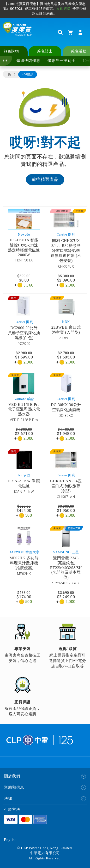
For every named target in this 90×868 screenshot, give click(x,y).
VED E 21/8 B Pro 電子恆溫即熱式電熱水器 (24, 409)
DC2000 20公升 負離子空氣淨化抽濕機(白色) (24, 333)
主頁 (9, 75)
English (10, 840)
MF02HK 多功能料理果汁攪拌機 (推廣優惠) (24, 563)
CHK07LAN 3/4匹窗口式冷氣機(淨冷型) (66, 486)
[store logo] (17, 32)
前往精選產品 (45, 179)
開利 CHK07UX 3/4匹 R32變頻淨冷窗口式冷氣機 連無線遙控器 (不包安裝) (66, 251)
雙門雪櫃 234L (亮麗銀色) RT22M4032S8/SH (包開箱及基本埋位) (66, 568)
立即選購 (63, 9)
